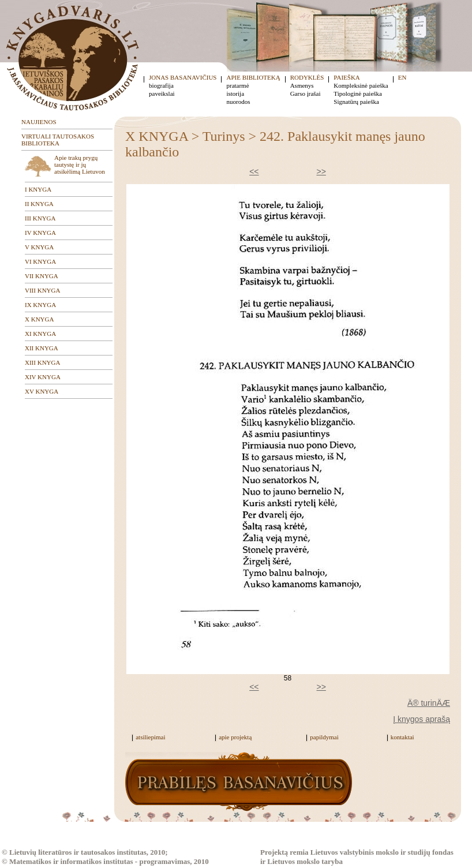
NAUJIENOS (39, 122)
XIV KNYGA (43, 377)
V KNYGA (39, 247)
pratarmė (237, 85)
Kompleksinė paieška (361, 85)
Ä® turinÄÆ (429, 703)
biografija (161, 85)
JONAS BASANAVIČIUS (183, 77)
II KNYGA (39, 204)
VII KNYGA (42, 276)
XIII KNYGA (42, 362)
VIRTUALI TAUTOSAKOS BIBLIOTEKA (58, 140)
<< (254, 171)
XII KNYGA (42, 348)
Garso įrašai (306, 93)
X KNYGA (39, 319)
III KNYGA (40, 218)
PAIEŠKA (346, 77)
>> (321, 171)
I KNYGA (38, 189)
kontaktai (402, 737)
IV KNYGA (40, 233)
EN (402, 77)
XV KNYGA (42, 391)
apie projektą (235, 737)
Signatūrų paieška (356, 102)
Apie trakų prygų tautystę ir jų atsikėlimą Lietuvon (80, 164)
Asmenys (302, 85)
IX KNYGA (40, 305)
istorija (235, 93)
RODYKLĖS (307, 77)
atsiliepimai (150, 737)
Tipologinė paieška (358, 93)
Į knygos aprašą (422, 719)
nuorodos (238, 102)
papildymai (324, 737)
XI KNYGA (40, 334)
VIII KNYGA (42, 290)
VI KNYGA (40, 261)
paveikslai (162, 93)
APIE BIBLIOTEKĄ (253, 77)
